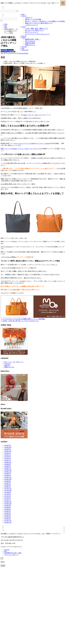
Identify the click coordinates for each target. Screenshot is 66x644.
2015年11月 (8, 522)
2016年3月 (8, 515)
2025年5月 (8, 445)
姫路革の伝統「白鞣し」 (33, 39)
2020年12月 (8, 462)
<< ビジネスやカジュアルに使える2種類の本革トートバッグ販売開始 (23, 319)
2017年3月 (8, 496)
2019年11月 (8, 472)
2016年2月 (8, 517)
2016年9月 (8, 506)
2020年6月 (8, 466)
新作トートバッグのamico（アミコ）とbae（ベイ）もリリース (21, 149)
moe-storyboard (24, 53)
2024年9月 (8, 449)
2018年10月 (8, 479)
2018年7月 (8, 483)
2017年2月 (8, 498)
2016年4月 (8, 513)
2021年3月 (8, 459)
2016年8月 (8, 507)
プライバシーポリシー (11, 555)
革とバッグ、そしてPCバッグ (14, 362)
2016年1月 (8, 519)
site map (7, 550)
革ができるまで (30, 41)
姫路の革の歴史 (30, 43)
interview (24, 47)
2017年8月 (8, 492)
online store (25, 50)
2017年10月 (8, 491)
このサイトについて (32, 25)
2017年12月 (8, 489)
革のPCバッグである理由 (33, 19)
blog (23, 48)
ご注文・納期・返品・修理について (37, 29)
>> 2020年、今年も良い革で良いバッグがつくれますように (20, 321)
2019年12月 (8, 470)
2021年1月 (8, 460)
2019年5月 (8, 474)
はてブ (8, 52)
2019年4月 (8, 476)
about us (24, 16)
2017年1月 (8, 500)
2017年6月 (8, 494)
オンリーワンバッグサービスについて (37, 34)
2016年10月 (8, 504)
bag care (24, 36)
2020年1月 (8, 468)
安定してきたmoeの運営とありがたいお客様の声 (20, 61)
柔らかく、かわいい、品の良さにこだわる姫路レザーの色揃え (45, 21)
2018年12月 (8, 477)
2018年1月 (8, 487)
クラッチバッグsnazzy (43, 143)
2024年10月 (8, 447)
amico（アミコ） (29, 115)
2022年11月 (8, 451)
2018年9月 (8, 481)
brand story (8, 364)
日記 (6, 27)
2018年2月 (8, 485)
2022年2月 (8, 453)
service (24, 27)
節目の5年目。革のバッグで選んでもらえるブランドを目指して (25, 63)
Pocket (3, 52)
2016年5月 (8, 511)
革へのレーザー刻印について (34, 30)
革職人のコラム (30, 45)
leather (23, 38)
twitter (3, 50)
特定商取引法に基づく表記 (13, 553)
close (3, 566)
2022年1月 (8, 455)
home (23, 14)
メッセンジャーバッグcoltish (26, 143)
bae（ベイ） (40, 115)
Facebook (10, 50)
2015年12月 (8, 521)
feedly (13, 52)
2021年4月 (8, 457)
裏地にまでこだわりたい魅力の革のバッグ (39, 23)
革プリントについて (32, 32)
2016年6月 (8, 509)
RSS (6, 551)
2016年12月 (8, 502)
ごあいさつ (29, 17)
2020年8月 (8, 464)
